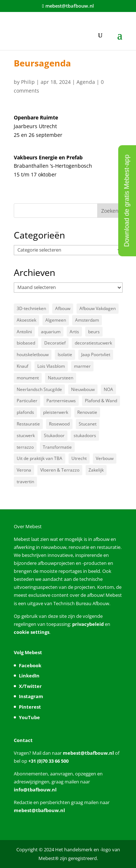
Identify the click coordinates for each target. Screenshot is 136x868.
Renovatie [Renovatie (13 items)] (87, 412)
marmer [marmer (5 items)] (82, 366)
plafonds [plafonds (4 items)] (25, 412)
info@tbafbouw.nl (35, 790)
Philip (28, 82)
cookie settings (32, 632)
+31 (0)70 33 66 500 (48, 761)
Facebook (30, 665)
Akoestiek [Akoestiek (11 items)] (26, 320)
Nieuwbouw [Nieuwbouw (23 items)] (83, 389)
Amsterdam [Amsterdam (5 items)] (87, 320)
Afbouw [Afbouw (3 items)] (63, 308)
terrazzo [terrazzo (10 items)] (25, 447)
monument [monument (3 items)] (28, 378)
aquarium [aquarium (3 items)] (51, 332)
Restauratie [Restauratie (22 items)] (28, 424)
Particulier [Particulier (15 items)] (27, 401)
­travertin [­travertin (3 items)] (25, 482)
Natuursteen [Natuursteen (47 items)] (61, 378)
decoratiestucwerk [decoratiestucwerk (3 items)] (93, 343)
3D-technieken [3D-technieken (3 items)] (31, 308)
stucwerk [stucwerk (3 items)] (26, 435)
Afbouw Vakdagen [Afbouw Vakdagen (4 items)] (98, 308)
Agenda (86, 82)
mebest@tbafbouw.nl (88, 753)
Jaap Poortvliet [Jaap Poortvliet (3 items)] (96, 354)
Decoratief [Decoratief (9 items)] (55, 343)
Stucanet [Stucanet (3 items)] (88, 424)
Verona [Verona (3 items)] (24, 470)
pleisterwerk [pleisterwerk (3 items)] (56, 412)
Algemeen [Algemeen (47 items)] (56, 320)
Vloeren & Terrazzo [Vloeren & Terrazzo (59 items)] (60, 470)
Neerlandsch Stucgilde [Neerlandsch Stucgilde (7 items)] (39, 389)
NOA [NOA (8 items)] (108, 389)
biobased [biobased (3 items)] (26, 343)
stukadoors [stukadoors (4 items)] (85, 435)
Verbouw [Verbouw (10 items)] (105, 458)
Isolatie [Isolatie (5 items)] (65, 354)
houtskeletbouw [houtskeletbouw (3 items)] (33, 354)
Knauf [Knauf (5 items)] (22, 366)
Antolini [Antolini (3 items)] (24, 332)
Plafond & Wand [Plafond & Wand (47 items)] (101, 401)
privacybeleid (88, 624)
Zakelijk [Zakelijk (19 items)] (96, 470)
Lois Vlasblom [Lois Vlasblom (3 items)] (51, 366)
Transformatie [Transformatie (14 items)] (57, 447)
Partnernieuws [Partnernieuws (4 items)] (61, 401)
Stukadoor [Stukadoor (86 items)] (54, 435)
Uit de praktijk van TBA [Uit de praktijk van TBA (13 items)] (40, 458)
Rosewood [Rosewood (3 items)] (59, 424)
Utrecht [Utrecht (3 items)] (79, 458)
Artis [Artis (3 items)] (74, 332)
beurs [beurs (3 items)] (94, 332)
